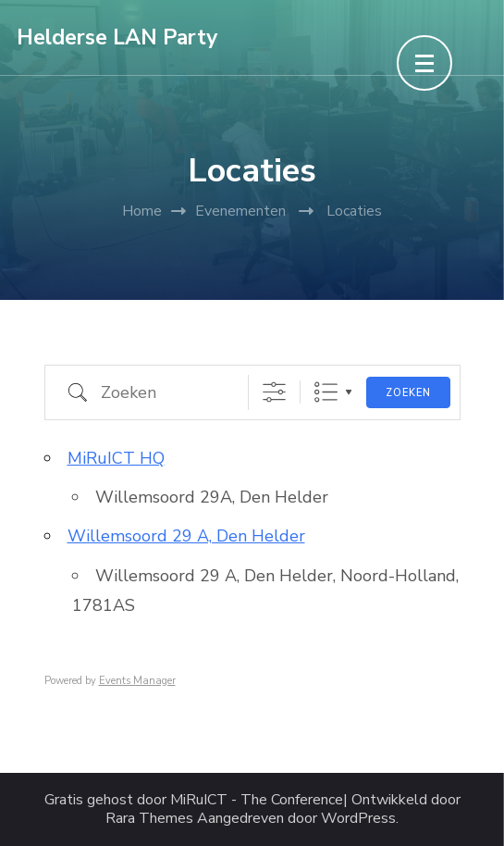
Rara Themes (149, 819)
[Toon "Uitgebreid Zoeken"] (274, 392)
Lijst (326, 392)
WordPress (358, 819)
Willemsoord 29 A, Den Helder (186, 536)
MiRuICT (199, 800)
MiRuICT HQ (116, 458)
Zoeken (408, 393)
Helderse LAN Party (117, 37)
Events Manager (137, 681)
